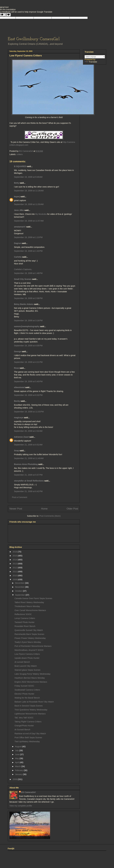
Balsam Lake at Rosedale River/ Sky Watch (34, 702)
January (19, 774)
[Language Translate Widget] (95, 57)
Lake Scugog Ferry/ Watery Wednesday (33, 674)
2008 (15, 779)
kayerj (17, 197)
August (18, 746)
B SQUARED (20, 166)
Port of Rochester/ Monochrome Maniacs (33, 646)
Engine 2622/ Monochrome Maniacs (31, 682)
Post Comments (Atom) (50, 516)
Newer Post (16, 509)
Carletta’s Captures (23, 269)
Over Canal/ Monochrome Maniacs (30, 610)
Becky (17, 401)
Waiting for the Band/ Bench (27, 698)
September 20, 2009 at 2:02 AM (28, 431)
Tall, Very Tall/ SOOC (24, 718)
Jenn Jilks (19, 210)
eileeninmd (19, 387)
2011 (15, 572)
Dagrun (18, 243)
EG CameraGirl (28, 792)
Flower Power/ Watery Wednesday (30, 638)
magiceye (19, 418)
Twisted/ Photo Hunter (25, 622)
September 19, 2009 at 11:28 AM (29, 191)
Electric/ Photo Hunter (24, 694)
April (17, 762)
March (18, 766)
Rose (17, 368)
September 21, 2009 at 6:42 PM (28, 491)
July (17, 750)
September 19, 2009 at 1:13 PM (28, 237)
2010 (15, 576)
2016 (15, 552)
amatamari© (20, 227)
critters (20, 154)
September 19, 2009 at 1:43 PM (28, 251)
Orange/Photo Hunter (24, 726)
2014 (15, 560)
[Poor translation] (7, 15)
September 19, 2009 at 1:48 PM (28, 273)
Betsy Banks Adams (24, 304)
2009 (15, 580)
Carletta (18, 257)
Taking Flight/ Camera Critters (28, 722)
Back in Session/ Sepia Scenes (29, 706)
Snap (17, 451)
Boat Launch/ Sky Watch (26, 666)
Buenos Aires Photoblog (26, 464)
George (18, 351)
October (19, 591)
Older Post (72, 509)
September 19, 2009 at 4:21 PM (28, 362)
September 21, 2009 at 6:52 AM (28, 445)
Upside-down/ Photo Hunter (27, 658)
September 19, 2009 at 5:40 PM (28, 381)
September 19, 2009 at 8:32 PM (28, 395)
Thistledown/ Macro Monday (27, 606)
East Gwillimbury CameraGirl (34, 39)
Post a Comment (20, 497)
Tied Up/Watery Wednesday (27, 741)
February (19, 770)
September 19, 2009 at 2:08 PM (28, 298)
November (20, 587)
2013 (15, 564)
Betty (17, 183)
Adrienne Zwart (21, 437)
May (17, 758)
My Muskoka (41, 214)
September (20, 595)
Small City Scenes (23, 279)
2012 (15, 568)
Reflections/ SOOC (23, 614)
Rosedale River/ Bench (25, 626)
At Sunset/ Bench (22, 730)
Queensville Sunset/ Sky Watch (29, 630)
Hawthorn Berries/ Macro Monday (30, 678)
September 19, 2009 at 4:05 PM (28, 346)
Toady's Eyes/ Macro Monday (28, 642)
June (18, 754)
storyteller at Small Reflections (29, 481)
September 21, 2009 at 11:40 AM (29, 458)
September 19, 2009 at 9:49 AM (28, 177)
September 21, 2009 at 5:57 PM (28, 475)
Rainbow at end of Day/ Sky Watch (30, 734)
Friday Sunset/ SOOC (24, 686)
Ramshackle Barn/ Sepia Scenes (29, 634)
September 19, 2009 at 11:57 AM (29, 221)
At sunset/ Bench (22, 662)
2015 (15, 556)
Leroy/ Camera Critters (25, 618)
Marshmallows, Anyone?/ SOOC (29, 650)
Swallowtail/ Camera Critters (27, 690)
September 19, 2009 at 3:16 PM (28, 320)
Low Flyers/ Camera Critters (27, 654)
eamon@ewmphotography (27, 326)
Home (44, 509)
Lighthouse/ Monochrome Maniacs (30, 714)
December (20, 583)
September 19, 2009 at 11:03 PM (29, 412)
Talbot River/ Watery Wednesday (29, 602)
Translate (91, 62)
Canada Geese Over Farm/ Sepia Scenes (33, 598)
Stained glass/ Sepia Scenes (27, 670)
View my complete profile (21, 806)
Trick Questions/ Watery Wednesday (31, 710)
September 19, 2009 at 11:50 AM (29, 204)
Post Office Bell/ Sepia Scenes (28, 738)
